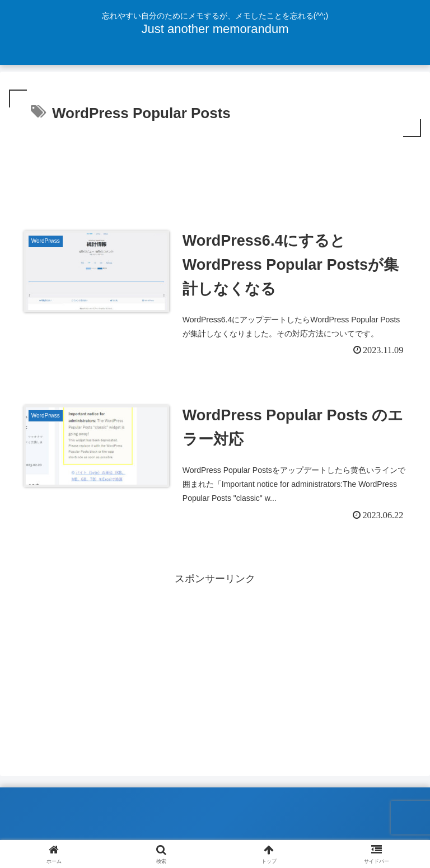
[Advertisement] (215, 171)
